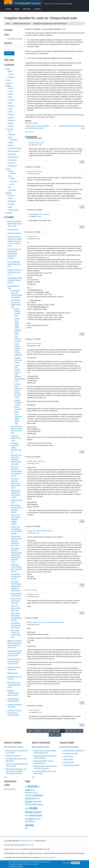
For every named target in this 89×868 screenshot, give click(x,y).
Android (32, 786)
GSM (39, 801)
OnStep (29, 812)
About (17, 9)
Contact (37, 9)
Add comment (29, 132)
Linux (10, 131)
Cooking (11, 88)
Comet (36, 792)
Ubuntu (29, 825)
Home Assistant (31, 804)
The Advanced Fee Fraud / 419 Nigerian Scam (16, 625)
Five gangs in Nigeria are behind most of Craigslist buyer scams (16, 483)
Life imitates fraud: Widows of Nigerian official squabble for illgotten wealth (16, 586)
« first (30, 731)
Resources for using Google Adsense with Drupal (14, 685)
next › (52, 735)
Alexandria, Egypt (13, 229)
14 (45, 731)
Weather (13, 173)
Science (11, 94)
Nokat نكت (9, 83)
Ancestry (11, 74)
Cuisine (13, 178)
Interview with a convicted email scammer (16, 576)
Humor (10, 112)
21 (75, 731)
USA (10, 187)
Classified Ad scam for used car (18, 360)
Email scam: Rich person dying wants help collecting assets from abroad (16, 459)
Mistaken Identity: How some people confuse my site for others (15, 653)
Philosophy (12, 120)
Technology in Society (32, 123)
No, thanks (75, 863)
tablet (27, 821)
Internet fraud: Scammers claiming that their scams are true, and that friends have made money (16, 555)
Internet (11, 145)
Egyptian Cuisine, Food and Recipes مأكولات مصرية (15, 272)
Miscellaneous (13, 166)
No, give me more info (16, 866)
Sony (31, 819)
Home (8, 9)
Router (39, 815)
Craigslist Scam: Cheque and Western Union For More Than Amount (18, 391)
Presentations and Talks (15, 39)
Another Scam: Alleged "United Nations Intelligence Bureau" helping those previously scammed (18, 330)
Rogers (33, 815)
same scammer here (34, 344)
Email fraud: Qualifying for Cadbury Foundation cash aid (16, 448)
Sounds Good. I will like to (36, 461)
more (6, 777)
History (10, 97)
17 (58, 731)
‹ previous (37, 731)
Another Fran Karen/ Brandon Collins (40, 531)
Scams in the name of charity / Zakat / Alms (16, 608)
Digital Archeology (14, 151)
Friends (8, 80)
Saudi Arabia (12, 190)
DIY (39, 798)
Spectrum (37, 819)
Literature (11, 106)
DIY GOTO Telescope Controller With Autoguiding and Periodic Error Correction (14, 254)
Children (11, 126)
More (27, 828)
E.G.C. (12, 184)
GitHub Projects (68, 759)
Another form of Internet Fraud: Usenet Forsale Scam (50, 24)
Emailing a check (33, 594)
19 (67, 731)
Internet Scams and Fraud (22, 24)
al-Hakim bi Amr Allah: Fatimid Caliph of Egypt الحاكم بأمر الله (15, 224)
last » (58, 735)
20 (71, 731)
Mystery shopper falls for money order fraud (16, 601)
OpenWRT (37, 812)
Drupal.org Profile (69, 762)
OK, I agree (66, 863)
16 (54, 731)
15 (49, 731)
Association (14, 139)
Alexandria (14, 181)
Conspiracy (28, 795)
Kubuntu (40, 804)
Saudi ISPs (12, 163)
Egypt (10, 176)
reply (82, 162)
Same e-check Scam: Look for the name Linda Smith (45, 622)
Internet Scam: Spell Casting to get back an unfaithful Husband (16, 519)
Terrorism (11, 114)
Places (8, 169)
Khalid (10, 71)
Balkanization (29, 792)
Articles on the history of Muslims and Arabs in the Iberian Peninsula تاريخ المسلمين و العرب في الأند (15, 241)
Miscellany (9, 213)
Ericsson (29, 801)
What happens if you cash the (39, 214)
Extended (11, 77)
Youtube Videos (68, 756)
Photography (12, 201)
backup (33, 790)
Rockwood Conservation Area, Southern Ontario (13, 693)
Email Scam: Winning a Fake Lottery (16, 438)
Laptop (27, 808)
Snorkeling (12, 204)
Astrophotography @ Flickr (71, 765)
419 (26, 786)
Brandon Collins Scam (36, 143)
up (55, 126)
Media (10, 103)
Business (11, 117)
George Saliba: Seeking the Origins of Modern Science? (15, 280)
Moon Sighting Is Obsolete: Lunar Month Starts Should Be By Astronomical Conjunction (16, 771)
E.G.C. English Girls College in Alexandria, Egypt (14, 264)
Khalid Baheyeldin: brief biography (74, 751)
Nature (10, 207)
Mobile (34, 808)
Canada (11, 171)
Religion (11, 123)
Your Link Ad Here (10, 789)
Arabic (28, 790)
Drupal (10, 137)
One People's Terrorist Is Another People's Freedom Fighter (14, 661)
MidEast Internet (13, 157)
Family (8, 69)
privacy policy (18, 849)
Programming (12, 160)
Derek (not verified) (31, 590)
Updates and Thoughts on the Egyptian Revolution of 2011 (15, 713)
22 (80, 731)
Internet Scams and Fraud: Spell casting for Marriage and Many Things (16, 541)
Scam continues (34, 710)
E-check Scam (32, 236)
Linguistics (12, 100)
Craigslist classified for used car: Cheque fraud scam (18, 405)
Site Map (27, 9)
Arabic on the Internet (14, 233)
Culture (11, 91)
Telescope (32, 821)
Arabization (12, 134)
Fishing (11, 198)
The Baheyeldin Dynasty (26, 841)
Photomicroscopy (14, 210)
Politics (10, 109)
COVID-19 (29, 798)
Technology (10, 129)
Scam (27, 819)
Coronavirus (38, 795)
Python (27, 815)
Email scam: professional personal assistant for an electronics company (17, 471)
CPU (36, 798)
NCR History (12, 154)
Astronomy (12, 195)
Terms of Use (30, 845)
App (39, 786)
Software (11, 142)
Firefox (35, 802)
